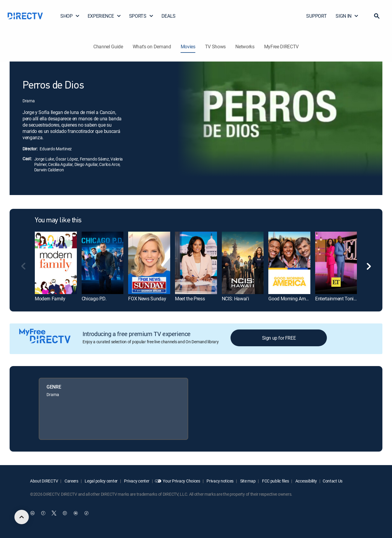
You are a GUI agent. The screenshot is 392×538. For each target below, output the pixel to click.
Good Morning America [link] (292, 299)
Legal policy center (101, 481)
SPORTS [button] (141, 16)
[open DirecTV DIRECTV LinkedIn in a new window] (32, 513)
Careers (71, 481)
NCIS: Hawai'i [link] (235, 299)
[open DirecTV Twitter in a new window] (54, 513)
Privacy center (136, 481)
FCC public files (275, 481)
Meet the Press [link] (190, 299)
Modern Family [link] (50, 299)
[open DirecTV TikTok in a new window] (86, 513)
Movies (188, 47)
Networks (245, 47)
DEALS (169, 16)
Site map (247, 481)
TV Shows (215, 47)
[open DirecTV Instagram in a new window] (65, 513)
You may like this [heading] (58, 221)
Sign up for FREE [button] (279, 338)
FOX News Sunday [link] (147, 299)
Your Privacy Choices (181, 481)
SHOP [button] (70, 16)
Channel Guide (108, 47)
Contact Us (333, 481)
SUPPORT (316, 16)
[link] (56, 263)
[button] (377, 16)
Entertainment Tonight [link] (338, 299)
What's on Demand (152, 47)
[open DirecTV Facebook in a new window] (43, 513)
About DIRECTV (44, 481)
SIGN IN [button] (347, 16)
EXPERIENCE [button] (104, 16)
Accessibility (306, 481)
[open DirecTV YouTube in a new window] (76, 513)
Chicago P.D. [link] (94, 299)
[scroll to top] (22, 517)
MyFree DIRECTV (282, 47)
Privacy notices (220, 481)
